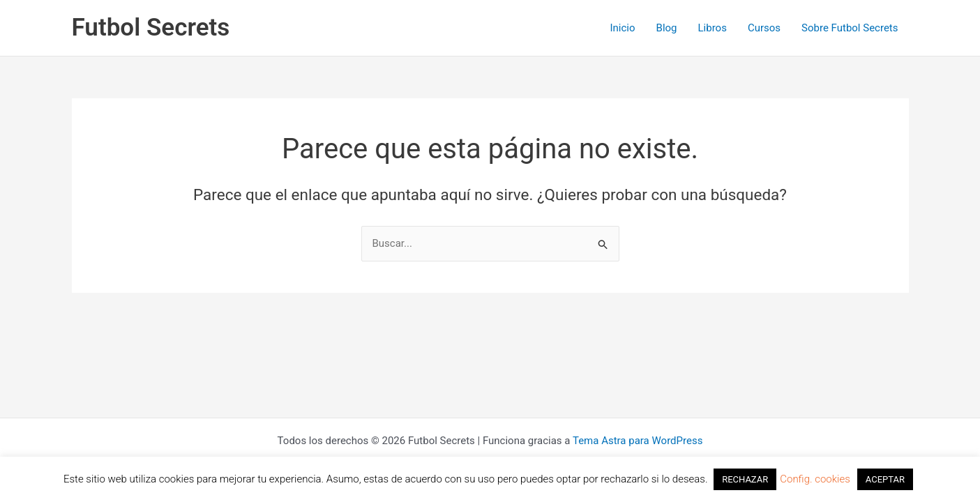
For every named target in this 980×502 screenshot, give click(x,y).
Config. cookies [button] (815, 479)
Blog (667, 28)
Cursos (764, 28)
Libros (713, 28)
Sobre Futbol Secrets (850, 28)
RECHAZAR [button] (745, 479)
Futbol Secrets (151, 28)
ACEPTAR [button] (885, 479)
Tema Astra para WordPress (638, 441)
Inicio (622, 28)
